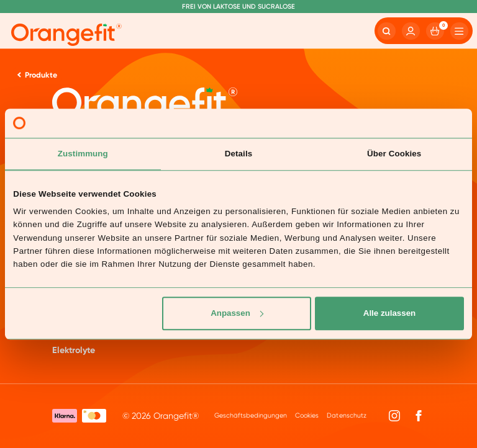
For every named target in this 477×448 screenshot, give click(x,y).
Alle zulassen (389, 313)
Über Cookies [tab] (394, 154)
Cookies (307, 415)
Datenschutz (346, 415)
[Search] (386, 31)
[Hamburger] (459, 31)
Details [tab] (238, 154)
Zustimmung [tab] (83, 154)
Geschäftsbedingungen (250, 415)
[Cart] (435, 31)
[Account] (411, 31)
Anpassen (237, 313)
